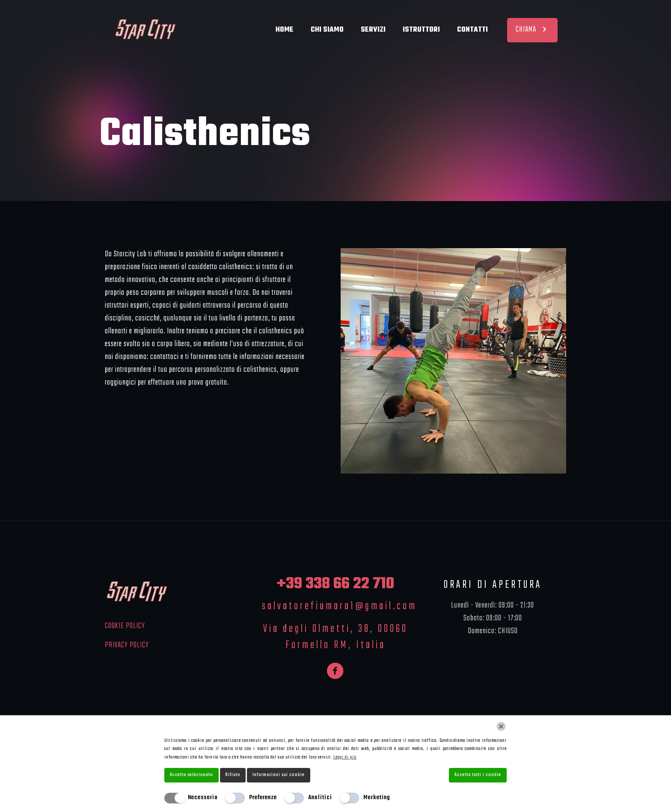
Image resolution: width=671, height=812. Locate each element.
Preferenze (263, 798)
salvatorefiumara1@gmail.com (339, 606)
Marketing (377, 798)
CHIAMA (532, 30)
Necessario (203, 798)
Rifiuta (233, 775)
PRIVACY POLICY (127, 645)
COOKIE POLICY (125, 626)
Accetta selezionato (192, 775)
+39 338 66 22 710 (335, 584)
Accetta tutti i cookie (478, 775)
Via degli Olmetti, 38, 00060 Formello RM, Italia (335, 637)
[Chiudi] (501, 726)
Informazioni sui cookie (279, 775)
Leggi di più (345, 757)
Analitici (320, 798)
